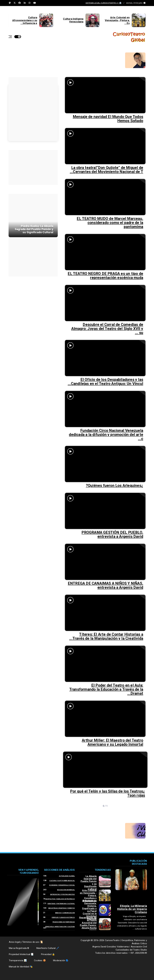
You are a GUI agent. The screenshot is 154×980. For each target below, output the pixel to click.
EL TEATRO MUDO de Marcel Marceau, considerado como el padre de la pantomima (110, 223)
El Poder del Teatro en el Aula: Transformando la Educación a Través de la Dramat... (106, 689)
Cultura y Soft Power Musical (62, 881)
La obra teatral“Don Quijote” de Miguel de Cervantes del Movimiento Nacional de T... (106, 170)
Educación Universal (66, 890)
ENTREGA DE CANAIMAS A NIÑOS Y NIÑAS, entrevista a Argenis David (105, 585)
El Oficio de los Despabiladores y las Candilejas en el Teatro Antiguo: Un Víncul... (105, 382)
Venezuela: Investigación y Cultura (60, 927)
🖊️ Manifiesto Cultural (48, 948)
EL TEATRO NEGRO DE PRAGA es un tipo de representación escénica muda (105, 276)
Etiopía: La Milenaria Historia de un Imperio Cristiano (132, 909)
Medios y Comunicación (65, 913)
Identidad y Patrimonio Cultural (61, 904)
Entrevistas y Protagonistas (62, 894)
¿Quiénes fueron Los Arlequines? (115, 486)
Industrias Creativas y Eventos (62, 908)
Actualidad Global (67, 876)
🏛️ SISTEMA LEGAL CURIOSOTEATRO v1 (104, 3)
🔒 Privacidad (48, 954)
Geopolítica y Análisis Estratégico (60, 899)
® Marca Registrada (19, 948)
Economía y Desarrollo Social (62, 885)
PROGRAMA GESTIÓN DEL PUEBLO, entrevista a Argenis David (112, 534)
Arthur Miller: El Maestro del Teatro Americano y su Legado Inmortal (112, 742)
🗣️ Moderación (61, 960)
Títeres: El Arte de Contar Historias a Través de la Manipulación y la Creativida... (106, 636)
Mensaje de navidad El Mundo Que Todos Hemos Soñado (108, 119)
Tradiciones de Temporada (64, 922)
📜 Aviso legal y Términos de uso (26, 942)
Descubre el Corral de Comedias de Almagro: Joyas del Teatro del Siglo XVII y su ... (107, 329)
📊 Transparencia (18, 960)
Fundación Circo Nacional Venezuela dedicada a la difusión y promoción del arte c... (106, 435)
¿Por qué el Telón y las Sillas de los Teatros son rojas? (108, 793)
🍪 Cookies (40, 960)
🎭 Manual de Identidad (21, 967)
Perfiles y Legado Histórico (63, 917)
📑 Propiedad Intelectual (21, 954)
